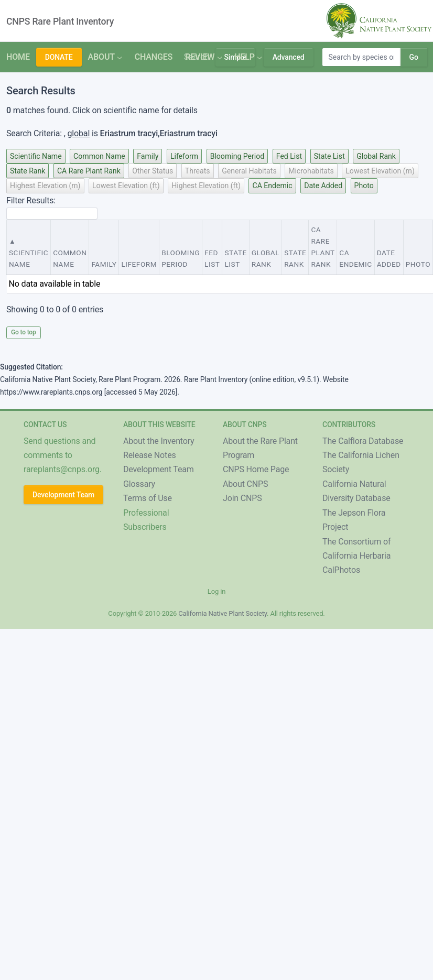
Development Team (63, 495)
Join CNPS (242, 498)
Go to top (24, 332)
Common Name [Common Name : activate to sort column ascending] (70, 258)
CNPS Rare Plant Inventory (60, 21)
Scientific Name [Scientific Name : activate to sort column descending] (29, 258)
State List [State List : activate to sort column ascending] (235, 258)
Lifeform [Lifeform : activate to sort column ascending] (139, 264)
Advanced (289, 57)
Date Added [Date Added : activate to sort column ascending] (389, 258)
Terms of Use (148, 498)
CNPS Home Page (256, 469)
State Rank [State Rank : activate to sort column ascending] (295, 258)
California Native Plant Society (223, 613)
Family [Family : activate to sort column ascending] (104, 264)
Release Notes (150, 455)
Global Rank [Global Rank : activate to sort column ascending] (266, 258)
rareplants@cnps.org (62, 469)
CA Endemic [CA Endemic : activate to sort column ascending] (355, 258)
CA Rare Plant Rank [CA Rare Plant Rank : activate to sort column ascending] (323, 247)
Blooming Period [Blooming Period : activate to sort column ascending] (181, 258)
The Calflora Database (363, 441)
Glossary (139, 484)
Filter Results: (52, 208)
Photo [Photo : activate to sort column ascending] (418, 264)
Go (414, 57)
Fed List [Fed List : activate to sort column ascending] (212, 258)
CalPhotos (341, 570)
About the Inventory (159, 441)
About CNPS (245, 484)
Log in (216, 591)
